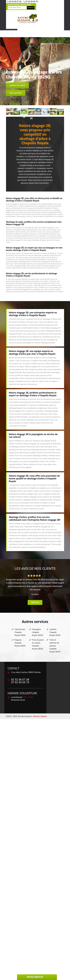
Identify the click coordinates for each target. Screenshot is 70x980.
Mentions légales (40, 716)
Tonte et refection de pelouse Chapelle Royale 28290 (55, 646)
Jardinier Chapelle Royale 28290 (55, 632)
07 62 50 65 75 (31, 2)
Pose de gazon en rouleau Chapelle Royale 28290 (38, 644)
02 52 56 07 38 (14, 2)
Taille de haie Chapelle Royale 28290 (20, 632)
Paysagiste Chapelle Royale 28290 (37, 632)
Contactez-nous (17, 86)
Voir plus (35, 602)
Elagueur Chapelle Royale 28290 (20, 643)
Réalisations (16, 93)
